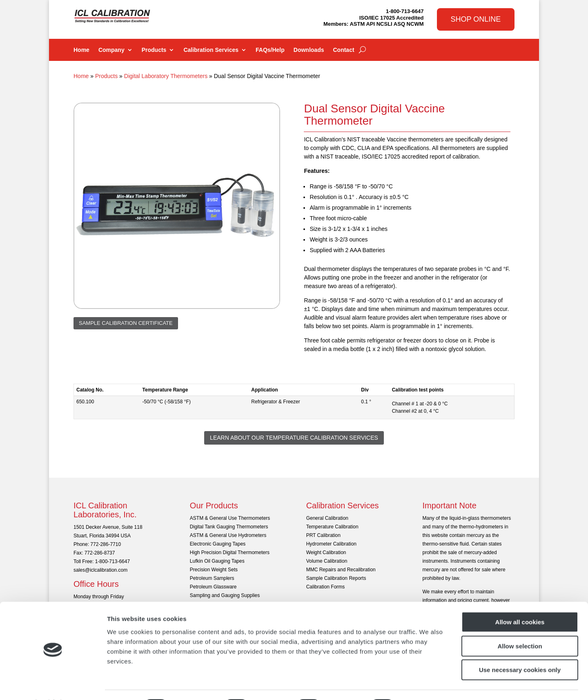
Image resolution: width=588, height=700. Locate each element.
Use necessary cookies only (520, 648)
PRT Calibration (323, 535)
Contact (343, 50)
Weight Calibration (326, 552)
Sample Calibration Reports (336, 578)
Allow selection (520, 624)
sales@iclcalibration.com (100, 570)
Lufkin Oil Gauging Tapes (217, 561)
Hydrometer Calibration (331, 544)
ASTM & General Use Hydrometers (228, 535)
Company (111, 50)
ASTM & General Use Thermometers (230, 518)
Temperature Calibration (332, 527)
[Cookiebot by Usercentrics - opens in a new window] (53, 684)
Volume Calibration (327, 561)
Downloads (309, 50)
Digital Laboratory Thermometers (166, 76)
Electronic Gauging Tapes (218, 544)
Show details (429, 684)
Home (81, 50)
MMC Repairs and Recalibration (341, 570)
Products (154, 50)
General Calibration (327, 518)
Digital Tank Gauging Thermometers (229, 527)
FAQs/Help (270, 50)
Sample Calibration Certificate (126, 323)
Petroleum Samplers (212, 578)
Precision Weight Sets (214, 570)
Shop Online (476, 19)
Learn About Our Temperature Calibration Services (294, 438)
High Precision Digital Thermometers (230, 552)
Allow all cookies (520, 600)
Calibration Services (211, 50)
